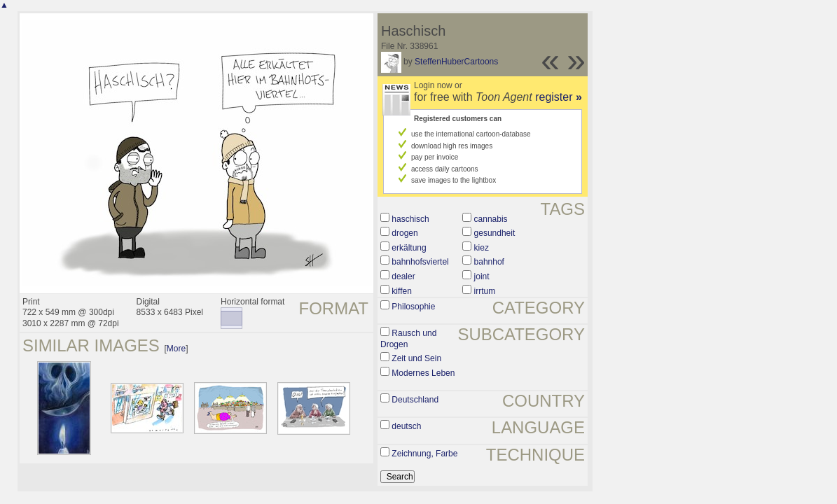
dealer (403, 276)
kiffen (401, 291)
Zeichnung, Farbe (424, 454)
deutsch (406, 426)
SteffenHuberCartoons (456, 62)
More (176, 349)
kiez (482, 248)
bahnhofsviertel (420, 262)
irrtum (485, 291)
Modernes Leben (423, 373)
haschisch (410, 219)
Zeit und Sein (416, 358)
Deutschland (415, 400)
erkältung (409, 248)
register (559, 97)
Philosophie (413, 307)
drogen (404, 233)
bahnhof (489, 262)
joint (482, 276)
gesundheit (495, 233)
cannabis (491, 219)
